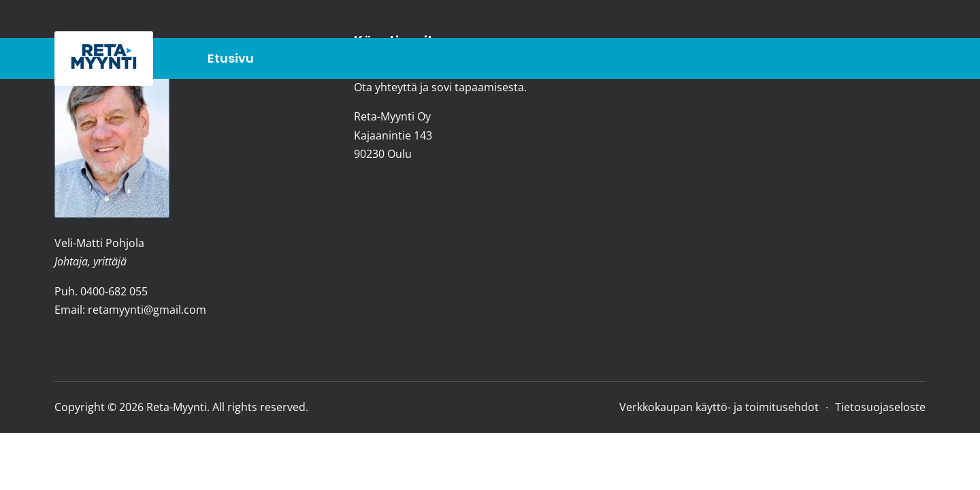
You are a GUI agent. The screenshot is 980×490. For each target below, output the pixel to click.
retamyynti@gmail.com (147, 310)
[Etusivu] (236, 59)
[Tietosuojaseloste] (876, 407)
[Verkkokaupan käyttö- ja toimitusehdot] (719, 407)
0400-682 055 (114, 291)
